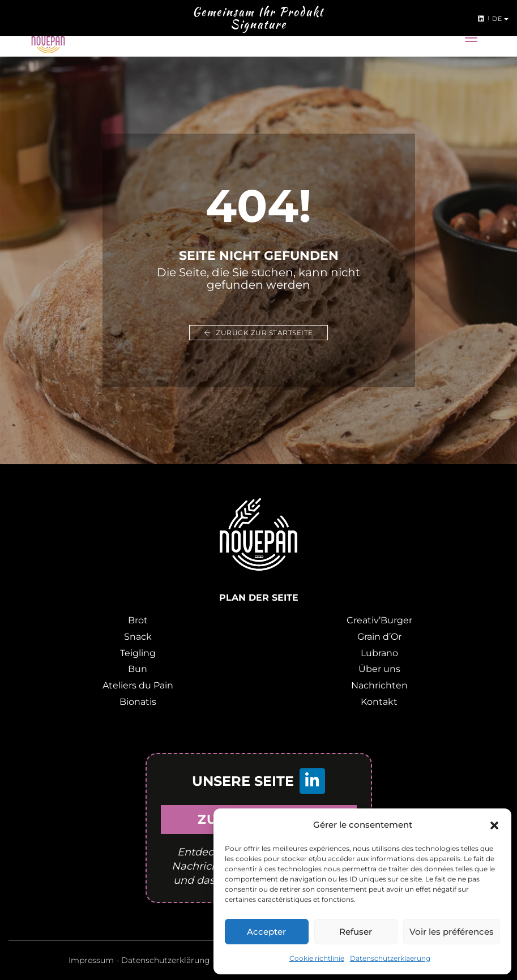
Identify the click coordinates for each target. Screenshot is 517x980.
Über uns (379, 669)
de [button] (498, 19)
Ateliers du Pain (138, 685)
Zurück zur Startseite (258, 333)
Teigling (138, 653)
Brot (138, 620)
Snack (138, 637)
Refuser (356, 932)
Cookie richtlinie (317, 958)
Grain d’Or (379, 637)
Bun (138, 669)
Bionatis (138, 702)
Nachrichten (379, 685)
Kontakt (379, 702)
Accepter (266, 932)
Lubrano (379, 653)
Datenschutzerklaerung (390, 958)
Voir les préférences (452, 932)
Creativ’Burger (379, 620)
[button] (494, 825)
